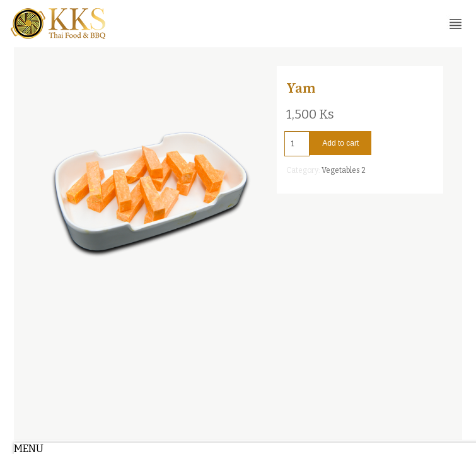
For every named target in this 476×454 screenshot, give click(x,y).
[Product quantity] (297, 144)
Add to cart (340, 143)
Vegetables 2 (344, 170)
